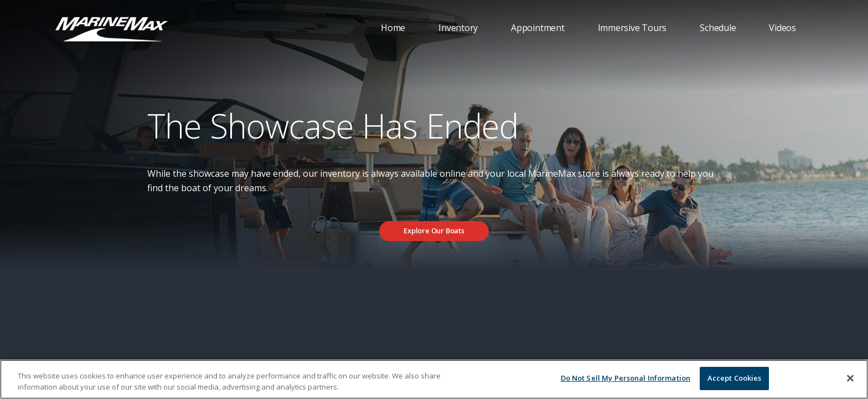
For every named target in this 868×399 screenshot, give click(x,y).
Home (393, 28)
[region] (434, 379)
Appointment (538, 28)
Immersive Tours (632, 28)
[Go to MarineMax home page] (112, 28)
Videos (782, 28)
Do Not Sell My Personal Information (626, 378)
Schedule (718, 28)
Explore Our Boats (434, 231)
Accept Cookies (735, 378)
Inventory (458, 28)
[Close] (850, 378)
